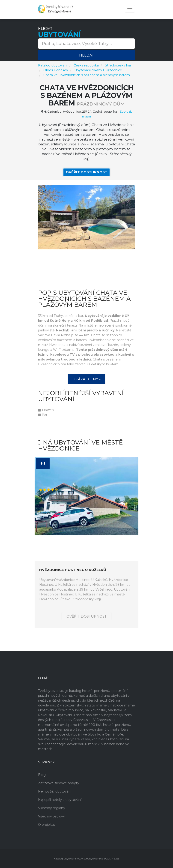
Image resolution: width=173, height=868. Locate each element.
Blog (42, 775)
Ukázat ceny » (86, 379)
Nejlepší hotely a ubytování (60, 800)
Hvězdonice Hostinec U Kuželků (73, 570)
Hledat (86, 55)
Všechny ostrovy (51, 816)
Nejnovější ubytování (55, 791)
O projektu (47, 825)
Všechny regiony (52, 808)
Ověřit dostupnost (86, 172)
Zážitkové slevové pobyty (59, 783)
